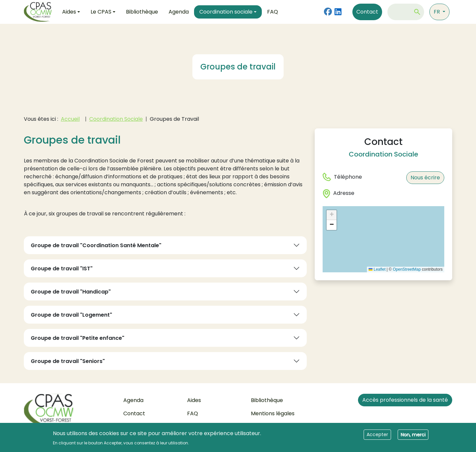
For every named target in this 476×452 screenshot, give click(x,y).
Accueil (70, 119)
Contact (367, 12)
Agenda (179, 12)
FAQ (273, 12)
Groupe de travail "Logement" (71, 315)
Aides (194, 400)
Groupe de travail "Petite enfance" (78, 338)
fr (437, 12)
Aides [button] (69, 12)
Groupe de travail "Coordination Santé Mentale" (96, 245)
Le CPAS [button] (101, 12)
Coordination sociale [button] (226, 12)
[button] (332, 215)
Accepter (377, 435)
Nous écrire (425, 178)
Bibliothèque (142, 12)
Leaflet (377, 269)
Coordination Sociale (116, 119)
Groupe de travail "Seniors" (68, 361)
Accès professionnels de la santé (405, 400)
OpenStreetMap (407, 269)
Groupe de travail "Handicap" (71, 292)
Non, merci (413, 435)
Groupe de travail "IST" (62, 269)
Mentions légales (273, 413)
